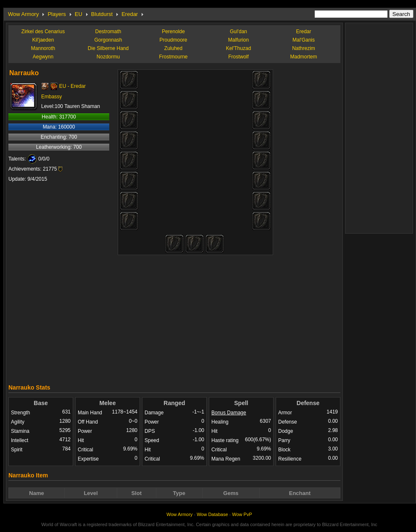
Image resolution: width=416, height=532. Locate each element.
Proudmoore (173, 40)
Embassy (51, 97)
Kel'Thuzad (239, 48)
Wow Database (212, 514)
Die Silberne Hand (108, 48)
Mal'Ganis (304, 40)
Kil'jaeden (43, 40)
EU (79, 14)
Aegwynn (43, 57)
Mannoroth (43, 48)
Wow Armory (23, 14)
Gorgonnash (108, 40)
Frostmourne (173, 57)
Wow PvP (242, 514)
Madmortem (303, 57)
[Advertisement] (175, 317)
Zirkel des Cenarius (43, 32)
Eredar (130, 14)
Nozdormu (108, 57)
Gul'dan (238, 32)
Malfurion (238, 40)
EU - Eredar (72, 86)
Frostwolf (238, 57)
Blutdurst (102, 14)
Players (57, 14)
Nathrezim (304, 48)
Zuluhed (173, 48)
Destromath (108, 32)
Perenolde (173, 32)
